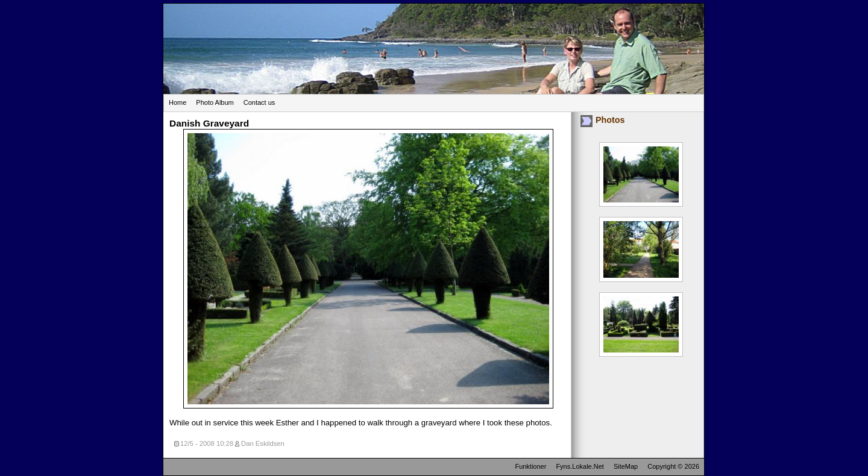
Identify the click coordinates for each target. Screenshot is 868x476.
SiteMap (626, 466)
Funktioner (530, 466)
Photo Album (215, 102)
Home (178, 102)
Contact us (259, 102)
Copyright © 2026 (673, 466)
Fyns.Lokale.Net (580, 466)
